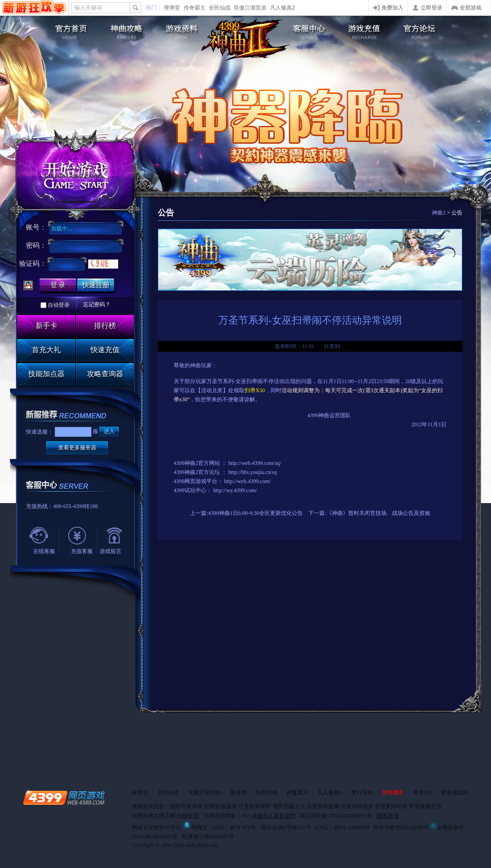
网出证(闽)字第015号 (286, 828)
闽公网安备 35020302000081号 (336, 816)
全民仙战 (220, 8)
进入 (109, 431)
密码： (36, 245)
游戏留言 (110, 551)
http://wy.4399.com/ (235, 490)
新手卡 (46, 326)
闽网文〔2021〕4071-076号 (219, 828)
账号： (36, 227)
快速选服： (40, 432)
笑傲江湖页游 (250, 8)
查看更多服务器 (77, 448)
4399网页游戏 (34, 8)
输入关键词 (88, 8)
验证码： (33, 264)
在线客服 (44, 551)
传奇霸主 (195, 8)
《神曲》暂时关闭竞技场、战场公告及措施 (378, 513)
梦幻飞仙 (362, 793)
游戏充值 (366, 30)
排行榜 (105, 326)
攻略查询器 (105, 374)
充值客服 (82, 551)
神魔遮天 (297, 793)
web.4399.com (202, 845)
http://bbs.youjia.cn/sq (253, 472)
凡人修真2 (283, 8)
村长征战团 (455, 793)
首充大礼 (46, 350)
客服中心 (308, 30)
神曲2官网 (66, 30)
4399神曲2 (245, 40)
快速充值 (105, 350)
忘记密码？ (97, 304)
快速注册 (96, 285)
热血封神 (266, 793)
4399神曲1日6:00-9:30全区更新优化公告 (256, 513)
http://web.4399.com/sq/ (255, 463)
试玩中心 (195, 490)
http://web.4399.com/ (248, 481)
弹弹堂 (172, 8)
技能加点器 (46, 374)
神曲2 (439, 213)
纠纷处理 (188, 816)
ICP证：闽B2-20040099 (342, 828)
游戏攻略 (125, 30)
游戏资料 (183, 30)
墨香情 (238, 793)
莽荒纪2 (422, 793)
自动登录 (59, 305)
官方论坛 (425, 30)
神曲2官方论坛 (202, 472)
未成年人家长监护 (274, 816)
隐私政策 (388, 816)
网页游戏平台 (201, 481)
